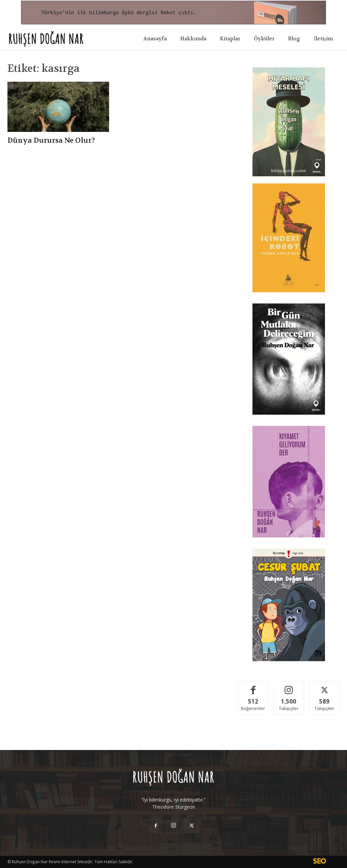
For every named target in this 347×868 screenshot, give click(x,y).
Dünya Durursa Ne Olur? (51, 141)
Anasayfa (155, 39)
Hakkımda (193, 39)
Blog (294, 39)
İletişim (323, 39)
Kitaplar (230, 39)
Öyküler (264, 39)
